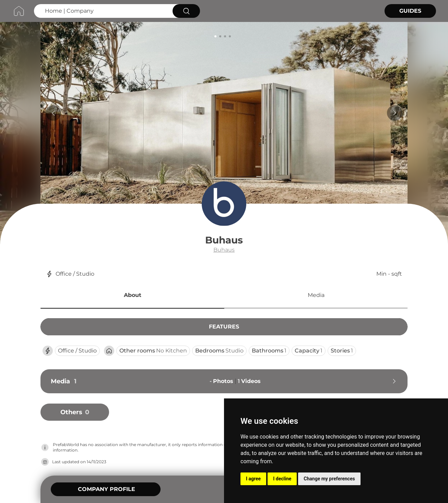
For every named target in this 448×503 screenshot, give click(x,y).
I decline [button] (282, 479)
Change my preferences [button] (329, 479)
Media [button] (316, 295)
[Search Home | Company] (102, 11)
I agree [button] (253, 479)
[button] (132, 296)
